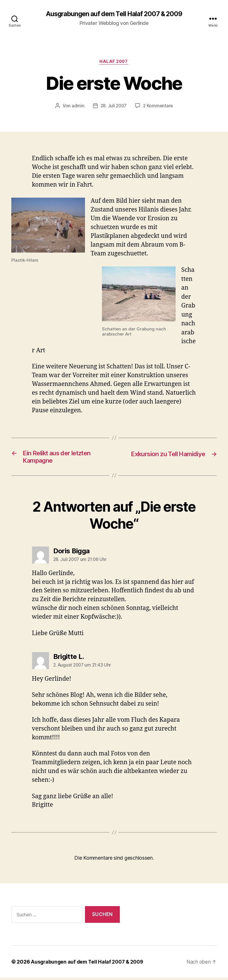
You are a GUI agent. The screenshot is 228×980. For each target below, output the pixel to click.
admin (77, 106)
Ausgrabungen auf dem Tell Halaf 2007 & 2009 (114, 14)
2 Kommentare (159, 106)
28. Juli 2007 (113, 106)
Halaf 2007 (114, 62)
